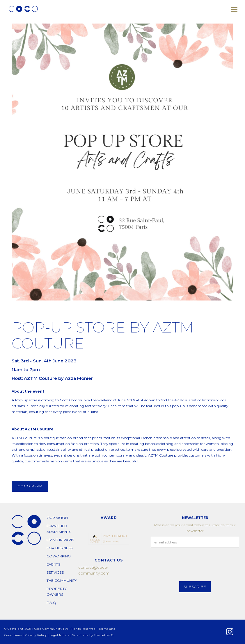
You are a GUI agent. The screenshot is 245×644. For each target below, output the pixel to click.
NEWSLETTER (195, 518)
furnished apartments (59, 529)
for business (60, 548)
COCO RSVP (30, 486)
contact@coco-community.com (94, 570)
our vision (57, 518)
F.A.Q (51, 603)
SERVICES (55, 572)
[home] (23, 9)
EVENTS (53, 564)
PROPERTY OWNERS (57, 592)
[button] (234, 7)
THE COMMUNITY (62, 581)
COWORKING (59, 556)
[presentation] (195, 565)
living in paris (60, 540)
